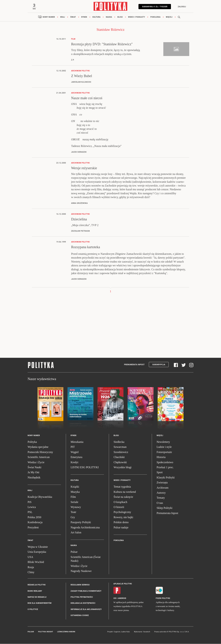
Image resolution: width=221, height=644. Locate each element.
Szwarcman (120, 447)
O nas (160, 503)
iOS (115, 599)
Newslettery (163, 442)
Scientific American (39, 457)
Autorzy (161, 493)
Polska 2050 (34, 517)
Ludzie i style (164, 447)
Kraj (63, 17)
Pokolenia (155, 17)
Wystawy (76, 507)
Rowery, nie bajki (123, 517)
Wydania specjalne (38, 447)
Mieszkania (77, 442)
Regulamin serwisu (80, 585)
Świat (73, 17)
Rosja (31, 567)
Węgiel (75, 452)
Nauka (109, 17)
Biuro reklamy (35, 591)
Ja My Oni (33, 473)
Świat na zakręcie (123, 497)
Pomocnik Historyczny (40, 452)
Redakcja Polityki (37, 585)
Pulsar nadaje (121, 528)
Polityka (32, 442)
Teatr (73, 512)
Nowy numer (49, 17)
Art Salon (76, 533)
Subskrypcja (159, 365)
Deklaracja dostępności (83, 603)
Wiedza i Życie (36, 462)
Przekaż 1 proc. (165, 467)
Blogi (120, 17)
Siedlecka (119, 442)
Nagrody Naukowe (81, 571)
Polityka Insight (46, 632)
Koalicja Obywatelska (40, 497)
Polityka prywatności (82, 597)
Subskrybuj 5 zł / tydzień (154, 7)
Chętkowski (120, 462)
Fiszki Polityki (163, 599)
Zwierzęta (162, 483)
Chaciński (119, 457)
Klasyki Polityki (166, 478)
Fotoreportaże (164, 452)
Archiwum (162, 488)
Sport (160, 473)
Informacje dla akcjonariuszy (86, 610)
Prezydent (33, 528)
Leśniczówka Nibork (66, 632)
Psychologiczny (122, 512)
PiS (30, 502)
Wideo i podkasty (137, 17)
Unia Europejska (37, 552)
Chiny (31, 572)
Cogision (117, 632)
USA (30, 557)
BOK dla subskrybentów (40, 603)
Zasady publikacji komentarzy (86, 591)
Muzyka (75, 492)
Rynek (84, 17)
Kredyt (74, 462)
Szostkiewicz (121, 452)
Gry (73, 517)
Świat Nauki (35, 467)
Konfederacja (35, 522)
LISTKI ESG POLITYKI (85, 467)
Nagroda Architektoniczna (85, 528)
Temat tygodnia (122, 487)
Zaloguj (182, 7)
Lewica (32, 507)
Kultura (97, 17)
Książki (75, 487)
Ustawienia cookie (80, 616)
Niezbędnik (34, 478)
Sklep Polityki (164, 508)
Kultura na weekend (125, 492)
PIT (73, 447)
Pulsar (74, 552)
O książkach (120, 502)
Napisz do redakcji (37, 597)
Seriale (74, 502)
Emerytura (76, 457)
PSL (30, 512)
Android (122, 599)
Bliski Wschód (36, 562)
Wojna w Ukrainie (38, 547)
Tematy (161, 498)
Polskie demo (121, 522)
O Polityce (33, 610)
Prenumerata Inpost (134, 365)
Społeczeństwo (165, 462)
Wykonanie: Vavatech (142, 632)
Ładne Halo (126, 632)
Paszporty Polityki (81, 522)
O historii (119, 507)
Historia (161, 457)
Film (73, 497)
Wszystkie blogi (123, 467)
